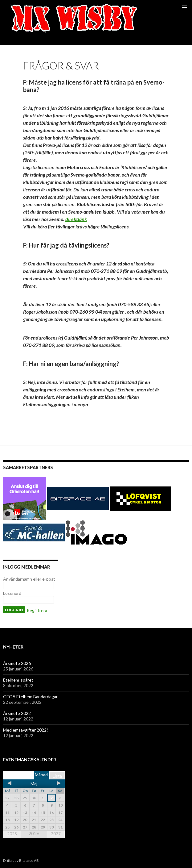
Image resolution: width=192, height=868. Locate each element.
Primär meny (185, 7)
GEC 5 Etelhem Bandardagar (30, 697)
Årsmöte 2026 (17, 663)
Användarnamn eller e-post (29, 579)
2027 (56, 834)
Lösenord (12, 593)
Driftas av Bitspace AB (21, 860)
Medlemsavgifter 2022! (26, 730)
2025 (12, 834)
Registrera (37, 610)
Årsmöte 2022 (17, 713)
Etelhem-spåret (18, 680)
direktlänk (76, 219)
